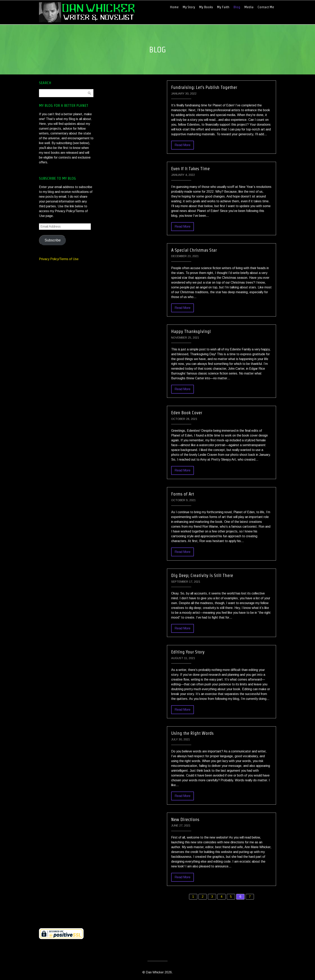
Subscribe (53, 240)
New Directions (185, 819)
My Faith (223, 7)
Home (174, 7)
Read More (183, 145)
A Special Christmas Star (194, 250)
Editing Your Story (188, 652)
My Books (206, 7)
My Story (189, 7)
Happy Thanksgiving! (191, 331)
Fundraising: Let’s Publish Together (204, 87)
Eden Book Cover (187, 413)
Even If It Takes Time (190, 169)
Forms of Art (183, 494)
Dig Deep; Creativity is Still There (202, 575)
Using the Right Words (192, 733)
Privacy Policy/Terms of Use (59, 259)
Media (249, 7)
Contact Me (266, 7)
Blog (237, 7)
